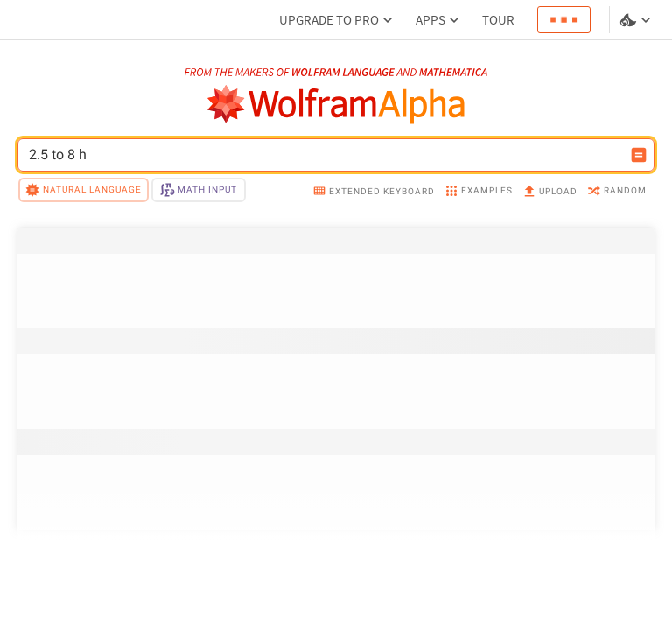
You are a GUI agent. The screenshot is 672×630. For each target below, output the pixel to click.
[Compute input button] (639, 155)
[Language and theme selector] (637, 20)
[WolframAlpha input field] (325, 155)
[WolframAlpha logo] (336, 105)
